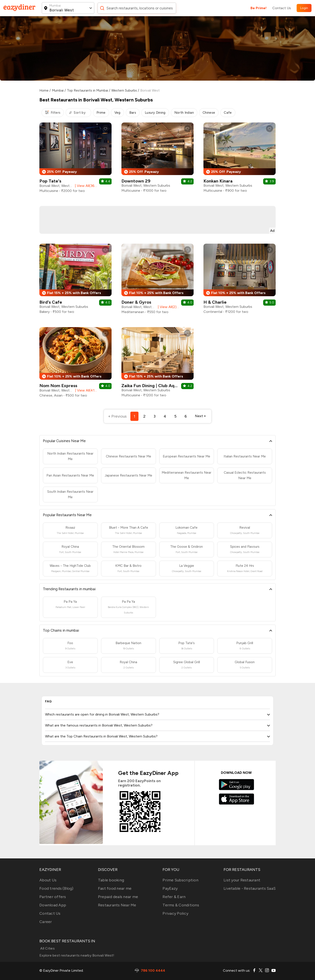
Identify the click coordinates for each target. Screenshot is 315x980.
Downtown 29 (136, 181)
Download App (53, 905)
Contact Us (282, 8)
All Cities (47, 948)
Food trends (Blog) (56, 888)
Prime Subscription (180, 880)
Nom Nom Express (58, 386)
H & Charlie (215, 302)
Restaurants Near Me (117, 905)
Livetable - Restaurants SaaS (250, 888)
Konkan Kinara (218, 181)
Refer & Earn (174, 897)
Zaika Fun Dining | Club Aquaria (153, 386)
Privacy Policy (175, 913)
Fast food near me (115, 888)
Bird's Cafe (51, 302)
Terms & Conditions (181, 905)
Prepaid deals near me (118, 897)
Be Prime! (259, 8)
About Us (48, 880)
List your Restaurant (242, 880)
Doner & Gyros (136, 302)
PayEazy (170, 888)
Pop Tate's (50, 181)
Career (46, 922)
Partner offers (53, 897)
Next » (200, 416)
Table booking (111, 880)
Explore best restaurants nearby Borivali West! (77, 955)
